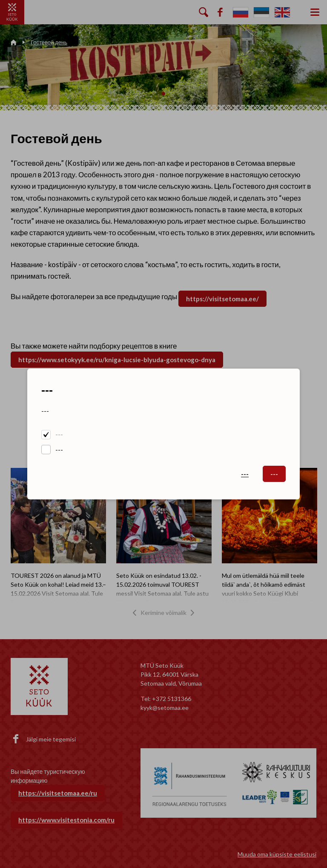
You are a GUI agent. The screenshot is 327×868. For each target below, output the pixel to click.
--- (59, 434)
